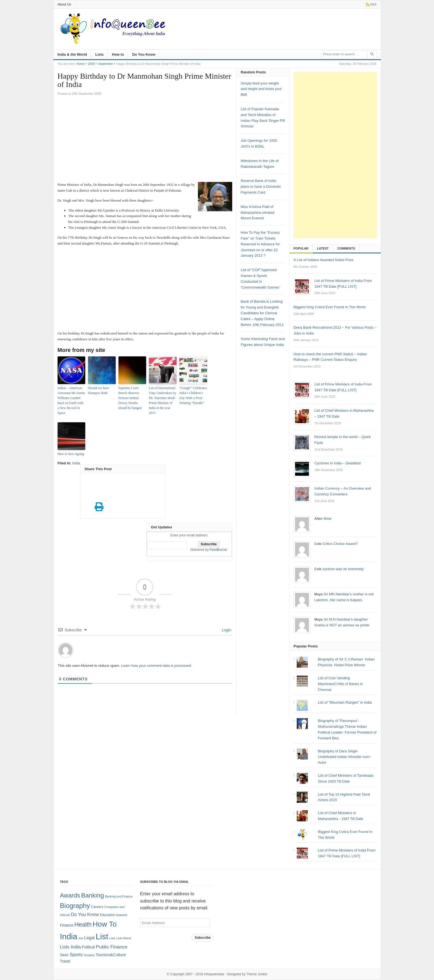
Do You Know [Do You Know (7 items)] (85, 915)
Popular (301, 248)
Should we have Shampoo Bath (99, 390)
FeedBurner (218, 550)
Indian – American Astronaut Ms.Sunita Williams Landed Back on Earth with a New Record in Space (71, 400)
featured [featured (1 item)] (122, 915)
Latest (323, 248)
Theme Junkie (257, 974)
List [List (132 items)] (102, 936)
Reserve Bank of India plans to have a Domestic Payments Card (261, 187)
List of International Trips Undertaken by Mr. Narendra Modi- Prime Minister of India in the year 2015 (163, 400)
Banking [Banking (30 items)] (93, 895)
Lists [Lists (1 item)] (112, 938)
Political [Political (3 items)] (88, 947)
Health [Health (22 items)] (83, 925)
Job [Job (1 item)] (81, 938)
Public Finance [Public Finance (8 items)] (112, 947)
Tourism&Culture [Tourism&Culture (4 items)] (111, 955)
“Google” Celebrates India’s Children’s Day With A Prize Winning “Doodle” (193, 395)
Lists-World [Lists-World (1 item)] (124, 938)
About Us (64, 4)
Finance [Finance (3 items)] (67, 925)
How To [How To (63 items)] (104, 924)
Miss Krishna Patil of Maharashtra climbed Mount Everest (258, 213)
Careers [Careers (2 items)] (97, 907)
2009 (91, 64)
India (76, 463)
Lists (99, 54)
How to (118, 54)
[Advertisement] (145, 140)
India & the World (72, 54)
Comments (346, 248)
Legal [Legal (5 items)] (89, 938)
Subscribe (203, 938)
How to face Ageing (71, 454)
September (105, 64)
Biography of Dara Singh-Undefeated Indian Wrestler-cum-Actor (344, 757)
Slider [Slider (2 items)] (64, 955)
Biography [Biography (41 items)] (75, 906)
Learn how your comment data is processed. (157, 666)
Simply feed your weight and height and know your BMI (261, 89)
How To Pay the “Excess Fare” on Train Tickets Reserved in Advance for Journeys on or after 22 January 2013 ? (260, 244)
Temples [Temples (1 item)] (89, 955)
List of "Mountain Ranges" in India (345, 702)
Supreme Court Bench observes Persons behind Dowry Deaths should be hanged (130, 398)
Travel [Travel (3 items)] (65, 961)
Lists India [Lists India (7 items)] (70, 947)
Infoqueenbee (214, 974)
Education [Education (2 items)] (108, 915)
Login (226, 630)
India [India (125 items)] (69, 937)
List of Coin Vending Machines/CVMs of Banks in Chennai (340, 684)
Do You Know (144, 54)
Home (80, 64)
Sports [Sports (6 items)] (76, 955)
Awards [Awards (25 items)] (70, 895)
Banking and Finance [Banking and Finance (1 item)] (119, 896)
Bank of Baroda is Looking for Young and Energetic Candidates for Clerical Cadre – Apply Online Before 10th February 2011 (262, 313)
